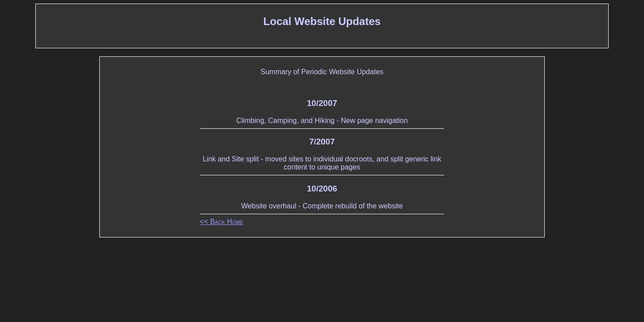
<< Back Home (222, 222)
